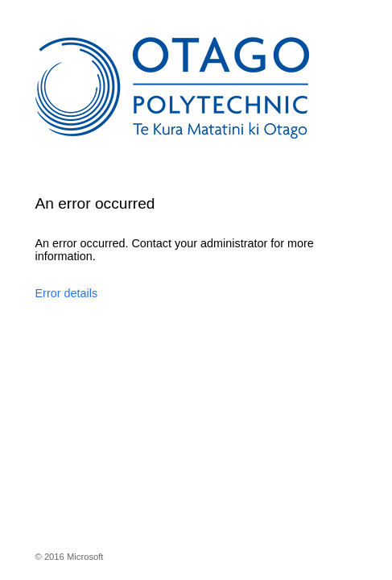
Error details (67, 293)
